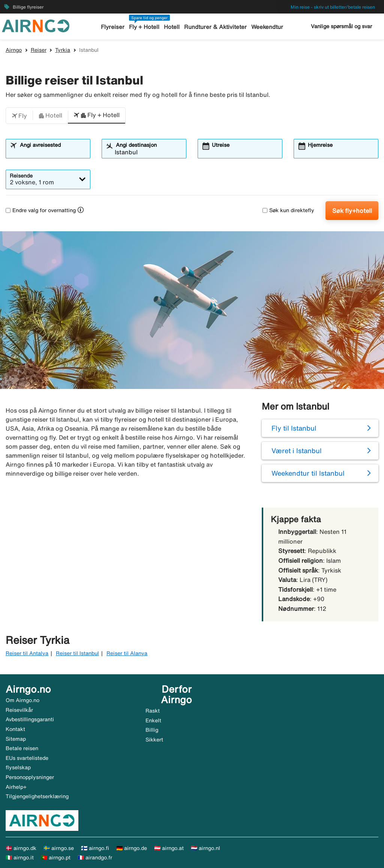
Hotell (172, 27)
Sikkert (154, 740)
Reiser (39, 50)
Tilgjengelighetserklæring (37, 796)
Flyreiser (113, 27)
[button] (19, 116)
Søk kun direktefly (288, 210)
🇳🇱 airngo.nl (205, 848)
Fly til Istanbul (294, 428)
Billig (152, 730)
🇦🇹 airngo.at (169, 848)
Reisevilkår (19, 710)
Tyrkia (63, 50)
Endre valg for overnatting (41, 210)
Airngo (14, 50)
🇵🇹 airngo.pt (56, 857)
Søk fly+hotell (352, 211)
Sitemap (16, 739)
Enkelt (153, 720)
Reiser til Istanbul (77, 653)
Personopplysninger (30, 777)
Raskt (153, 711)
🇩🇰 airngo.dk (21, 848)
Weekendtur (267, 27)
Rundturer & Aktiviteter (215, 27)
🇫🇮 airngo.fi (95, 848)
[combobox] (52, 152)
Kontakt (15, 729)
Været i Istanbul (297, 451)
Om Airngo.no (22, 700)
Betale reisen (22, 748)
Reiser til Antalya (27, 653)
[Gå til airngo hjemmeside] (36, 25)
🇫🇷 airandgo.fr (95, 857)
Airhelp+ (16, 787)
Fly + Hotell (144, 27)
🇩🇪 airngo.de (132, 848)
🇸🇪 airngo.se (59, 848)
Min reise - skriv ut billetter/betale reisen (333, 7)
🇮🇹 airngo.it (20, 857)
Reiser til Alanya (127, 653)
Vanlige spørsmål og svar (341, 26)
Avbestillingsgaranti (30, 719)
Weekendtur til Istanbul (308, 473)
